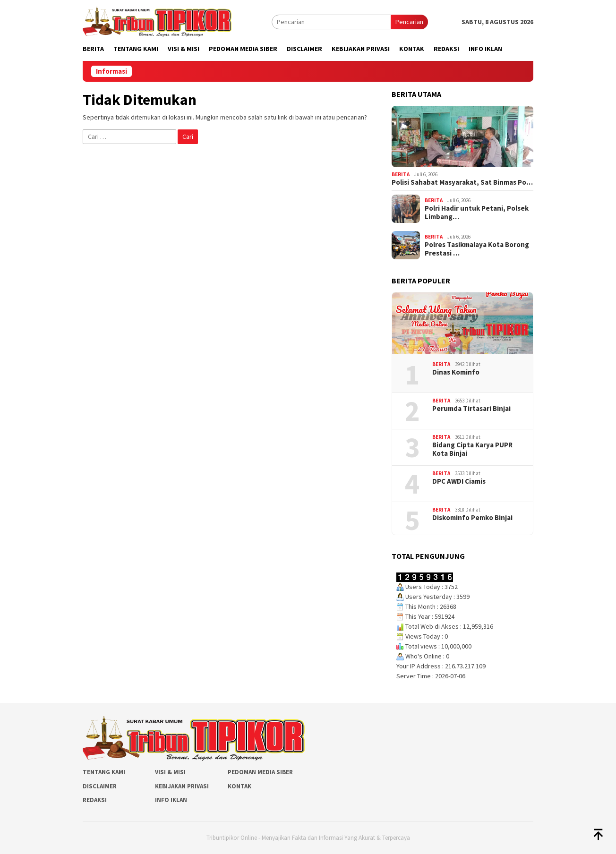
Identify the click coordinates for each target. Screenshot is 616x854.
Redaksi (95, 800)
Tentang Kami (104, 772)
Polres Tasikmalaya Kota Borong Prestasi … (477, 249)
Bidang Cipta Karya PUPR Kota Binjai (472, 449)
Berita (401, 174)
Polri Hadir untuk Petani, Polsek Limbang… (477, 213)
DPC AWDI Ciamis (459, 481)
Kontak (240, 786)
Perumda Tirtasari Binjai (471, 409)
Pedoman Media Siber (260, 772)
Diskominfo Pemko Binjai (472, 518)
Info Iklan (171, 800)
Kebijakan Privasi (182, 786)
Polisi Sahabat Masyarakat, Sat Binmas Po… (462, 182)
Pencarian (409, 22)
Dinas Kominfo (456, 372)
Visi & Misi (170, 772)
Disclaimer (100, 786)
